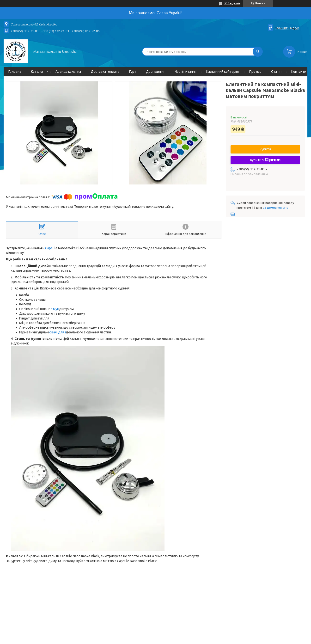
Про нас (255, 72)
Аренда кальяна (68, 72)
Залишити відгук (287, 28)
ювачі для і (57, 332)
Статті (276, 72)
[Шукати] (258, 52)
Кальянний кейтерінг (223, 72)
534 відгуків (232, 3)
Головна (15, 72)
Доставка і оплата (105, 72)
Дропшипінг (155, 72)
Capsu (50, 248)
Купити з (265, 160)
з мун (55, 309)
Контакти (299, 72)
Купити (265, 149)
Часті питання (186, 72)
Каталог (37, 72)
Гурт (133, 72)
